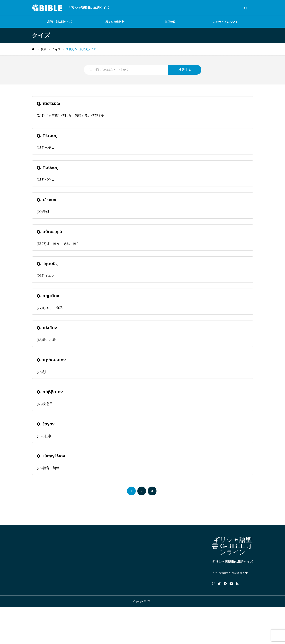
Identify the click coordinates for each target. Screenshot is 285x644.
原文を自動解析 (115, 22)
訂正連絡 (170, 22)
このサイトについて (225, 22)
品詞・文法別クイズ (60, 22)
